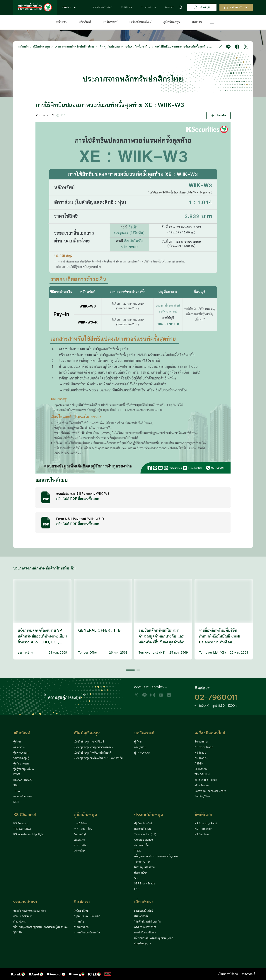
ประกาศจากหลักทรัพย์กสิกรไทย (74, 47)
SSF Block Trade (145, 884)
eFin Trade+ (202, 786)
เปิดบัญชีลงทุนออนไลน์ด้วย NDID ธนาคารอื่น (98, 758)
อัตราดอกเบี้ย (141, 845)
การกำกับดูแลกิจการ (145, 933)
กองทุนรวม (19, 747)
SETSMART (202, 769)
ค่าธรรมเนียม (81, 845)
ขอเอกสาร (79, 840)
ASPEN (199, 764)
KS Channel (25, 815)
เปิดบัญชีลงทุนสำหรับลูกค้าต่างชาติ (92, 753)
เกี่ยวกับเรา (144, 902)
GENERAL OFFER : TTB (99, 630)
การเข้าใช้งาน (81, 824)
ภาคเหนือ (79, 922)
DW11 (17, 775)
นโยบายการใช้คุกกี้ (228, 974)
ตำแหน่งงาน (20, 922)
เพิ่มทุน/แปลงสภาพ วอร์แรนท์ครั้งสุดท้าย (124, 47)
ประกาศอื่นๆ (141, 873)
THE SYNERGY (22, 829)
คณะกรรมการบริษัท (145, 927)
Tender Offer (142, 862)
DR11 (16, 802)
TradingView (202, 796)
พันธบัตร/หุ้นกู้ (21, 758)
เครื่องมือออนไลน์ (140, 22)
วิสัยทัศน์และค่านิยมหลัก (147, 922)
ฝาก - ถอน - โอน (83, 829)
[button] (181, 7)
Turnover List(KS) (145, 835)
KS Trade (200, 753)
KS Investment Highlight (29, 835)
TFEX (17, 791)
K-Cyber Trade (204, 747)
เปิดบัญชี (202, 7)
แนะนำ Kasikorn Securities (30, 911)
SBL (16, 786)
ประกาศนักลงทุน (149, 815)
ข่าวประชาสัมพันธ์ (103, 7)
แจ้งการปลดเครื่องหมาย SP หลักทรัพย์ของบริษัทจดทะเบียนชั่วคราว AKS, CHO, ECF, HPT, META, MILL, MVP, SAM (42, 642)
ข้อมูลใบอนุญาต (143, 944)
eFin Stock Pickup (206, 780)
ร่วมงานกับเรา (148, 7)
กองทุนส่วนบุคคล (23, 796)
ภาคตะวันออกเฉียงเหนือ (87, 933)
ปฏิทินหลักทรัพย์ (143, 824)
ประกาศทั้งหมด (142, 829)
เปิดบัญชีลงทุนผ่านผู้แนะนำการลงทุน (93, 747)
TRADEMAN (202, 775)
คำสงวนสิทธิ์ (248, 974)
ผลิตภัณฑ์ (85, 22)
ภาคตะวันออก (81, 927)
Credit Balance (143, 840)
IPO (136, 889)
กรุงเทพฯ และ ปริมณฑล (87, 916)
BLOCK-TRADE (23, 780)
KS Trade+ (201, 758)
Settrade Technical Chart (210, 791)
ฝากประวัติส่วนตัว (23, 916)
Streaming (201, 742)
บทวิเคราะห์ (110, 22)
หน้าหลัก (23, 47)
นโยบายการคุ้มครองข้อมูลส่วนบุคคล (154, 938)
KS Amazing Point (206, 824)
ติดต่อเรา (169, 7)
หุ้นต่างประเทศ (21, 753)
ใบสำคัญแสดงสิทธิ (144, 867)
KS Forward (21, 824)
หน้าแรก (61, 22)
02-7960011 (216, 698)
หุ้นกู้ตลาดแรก (21, 764)
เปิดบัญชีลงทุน (87, 733)
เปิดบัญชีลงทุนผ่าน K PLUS (89, 742)
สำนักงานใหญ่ (81, 911)
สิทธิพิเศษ (127, 7)
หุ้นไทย (17, 742)
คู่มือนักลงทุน (172, 22)
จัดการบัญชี (80, 835)
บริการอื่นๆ (80, 851)
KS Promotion (203, 829)
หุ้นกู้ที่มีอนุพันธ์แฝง (24, 769)
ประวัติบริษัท (141, 916)
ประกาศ (197, 22)
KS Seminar (202, 835)
